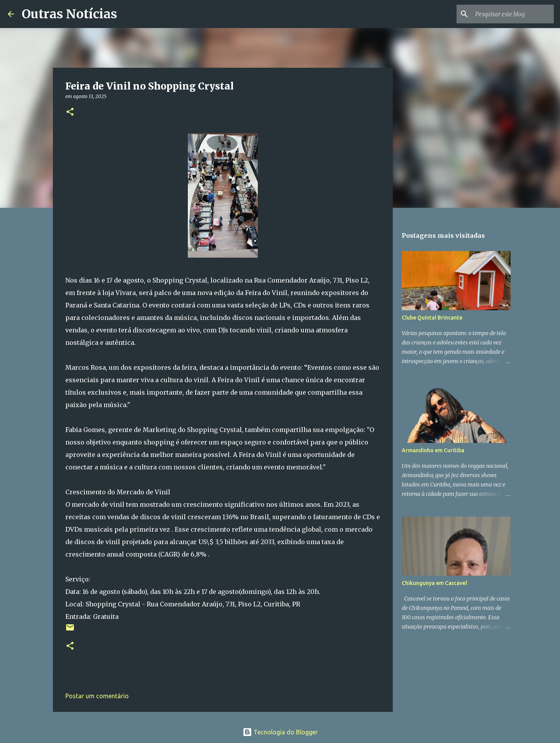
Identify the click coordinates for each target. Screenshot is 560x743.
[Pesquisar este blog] (513, 14)
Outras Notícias (69, 14)
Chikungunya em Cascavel (434, 583)
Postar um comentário (97, 696)
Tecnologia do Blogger (280, 732)
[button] (70, 112)
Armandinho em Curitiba (433, 450)
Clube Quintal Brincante (432, 318)
